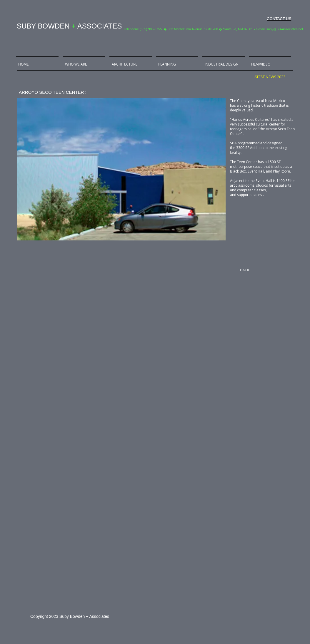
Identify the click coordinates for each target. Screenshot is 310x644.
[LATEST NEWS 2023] (269, 77)
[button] (121, 169)
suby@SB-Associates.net (285, 29)
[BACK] (245, 270)
